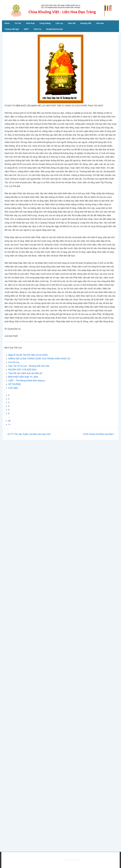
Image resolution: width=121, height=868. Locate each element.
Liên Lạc (59, 23)
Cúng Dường (45, 23)
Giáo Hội (72, 23)
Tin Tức (18, 23)
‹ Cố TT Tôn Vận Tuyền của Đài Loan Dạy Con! (29, 434)
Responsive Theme (72, 860)
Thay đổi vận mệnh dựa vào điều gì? (25, 373)
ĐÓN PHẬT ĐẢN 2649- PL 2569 (23, 377)
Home (7, 23)
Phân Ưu (38, 29)
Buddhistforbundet (55, 29)
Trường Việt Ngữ (12, 29)
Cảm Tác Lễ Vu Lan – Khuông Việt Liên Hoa (29, 366)
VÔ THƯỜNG (15, 384)
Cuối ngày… (14, 388)
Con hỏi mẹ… (15, 362)
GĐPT (26, 29)
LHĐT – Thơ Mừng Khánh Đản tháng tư (27, 381)
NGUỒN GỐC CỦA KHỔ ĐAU (22, 370)
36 (9, 421)
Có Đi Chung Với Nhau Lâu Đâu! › (99, 434)
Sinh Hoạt (30, 23)
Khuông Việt (86, 23)
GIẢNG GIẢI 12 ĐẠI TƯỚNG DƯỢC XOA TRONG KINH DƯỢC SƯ (39, 359)
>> (9, 424)
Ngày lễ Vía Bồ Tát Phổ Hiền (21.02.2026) (28, 355)
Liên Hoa (100, 23)
